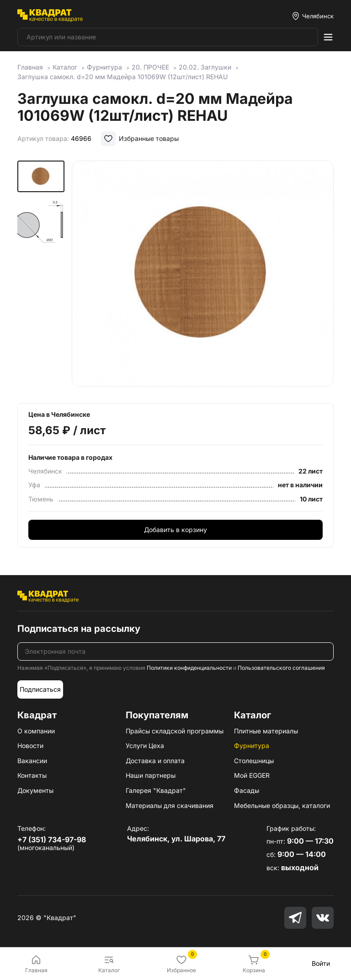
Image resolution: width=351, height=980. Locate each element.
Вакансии (32, 761)
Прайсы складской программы (175, 731)
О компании (36, 731)
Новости (30, 746)
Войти (321, 963)
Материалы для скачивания (170, 805)
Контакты (32, 775)
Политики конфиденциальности (189, 668)
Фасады (247, 790)
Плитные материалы (266, 731)
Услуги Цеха (145, 746)
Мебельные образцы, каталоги (282, 805)
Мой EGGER (252, 775)
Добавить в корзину (175, 530)
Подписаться (40, 689)
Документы (35, 790)
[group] (203, 275)
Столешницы (254, 761)
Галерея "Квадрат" (156, 790)
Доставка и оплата (155, 761)
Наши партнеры (151, 775)
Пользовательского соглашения (281, 668)
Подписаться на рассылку (79, 629)
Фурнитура (252, 746)
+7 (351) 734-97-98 (52, 840)
